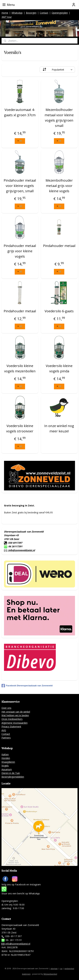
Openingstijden (60, 13)
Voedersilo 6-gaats (59, 311)
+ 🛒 (20, 141)
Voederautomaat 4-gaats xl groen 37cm (20, 112)
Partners (6, 738)
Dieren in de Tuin (11, 773)
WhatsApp (17, 13)
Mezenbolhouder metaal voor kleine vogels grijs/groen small (59, 118)
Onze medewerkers (12, 719)
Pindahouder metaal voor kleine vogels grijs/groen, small (20, 186)
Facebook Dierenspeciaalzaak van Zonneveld (27, 686)
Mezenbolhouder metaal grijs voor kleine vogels (59, 186)
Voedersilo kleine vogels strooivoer (20, 428)
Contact (44, 13)
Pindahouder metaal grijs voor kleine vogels (20, 251)
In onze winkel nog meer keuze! (59, 428)
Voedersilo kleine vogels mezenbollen (20, 368)
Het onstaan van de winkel (16, 712)
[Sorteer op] (57, 70)
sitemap (54, 968)
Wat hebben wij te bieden (15, 715)
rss (61, 968)
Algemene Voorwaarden (15, 723)
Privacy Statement (11, 726)
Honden (6, 758)
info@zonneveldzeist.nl (21, 550)
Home (5, 13)
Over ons (6, 708)
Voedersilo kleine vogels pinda (59, 368)
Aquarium (7, 769)
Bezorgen (31, 13)
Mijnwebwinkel (50, 974)
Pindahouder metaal (59, 246)
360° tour (7, 17)
